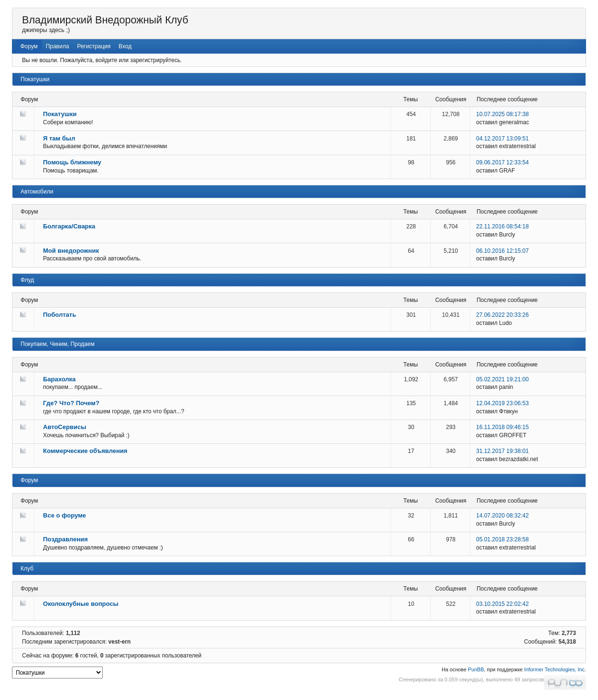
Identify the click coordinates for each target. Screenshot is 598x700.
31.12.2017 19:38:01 (502, 451)
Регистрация (94, 46)
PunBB (476, 669)
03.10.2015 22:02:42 (502, 604)
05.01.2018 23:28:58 (502, 539)
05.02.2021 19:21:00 (502, 379)
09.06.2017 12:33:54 (502, 162)
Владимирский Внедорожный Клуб (105, 20)
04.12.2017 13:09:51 (502, 139)
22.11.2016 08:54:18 (502, 226)
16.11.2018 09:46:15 (502, 427)
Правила (58, 46)
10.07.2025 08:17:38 (502, 114)
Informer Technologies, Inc (555, 669)
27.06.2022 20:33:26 (502, 315)
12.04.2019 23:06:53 (502, 403)
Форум (29, 46)
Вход (125, 46)
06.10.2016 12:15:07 (502, 251)
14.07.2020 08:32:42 (502, 516)
